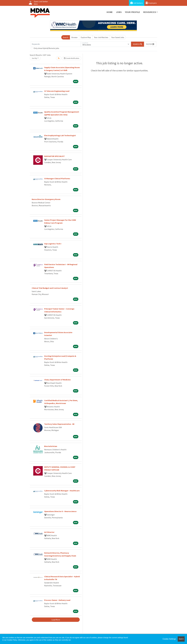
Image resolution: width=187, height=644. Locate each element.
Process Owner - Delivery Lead (57, 600)
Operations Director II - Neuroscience (60, 511)
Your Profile (133, 12)
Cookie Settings (169, 639)
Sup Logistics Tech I (53, 244)
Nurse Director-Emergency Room (46, 199)
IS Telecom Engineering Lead (57, 91)
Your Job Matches (101, 37)
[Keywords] (56, 44)
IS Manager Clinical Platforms (57, 178)
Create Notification (72, 58)
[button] (150, 44)
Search (66, 37)
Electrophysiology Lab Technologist (60, 135)
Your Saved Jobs (118, 37)
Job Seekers (137, 3)
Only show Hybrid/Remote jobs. (47, 48)
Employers (151, 3)
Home (110, 12)
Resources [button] (150, 12)
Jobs (119, 12)
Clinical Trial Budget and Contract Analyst (50, 288)
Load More (56, 620)
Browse (74, 37)
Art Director (49, 532)
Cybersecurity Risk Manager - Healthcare (62, 491)
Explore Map (86, 37)
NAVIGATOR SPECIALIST (54, 156)
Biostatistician (51, 446)
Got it (181, 639)
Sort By (34, 58)
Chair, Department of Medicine (57, 380)
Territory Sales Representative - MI (59, 424)
